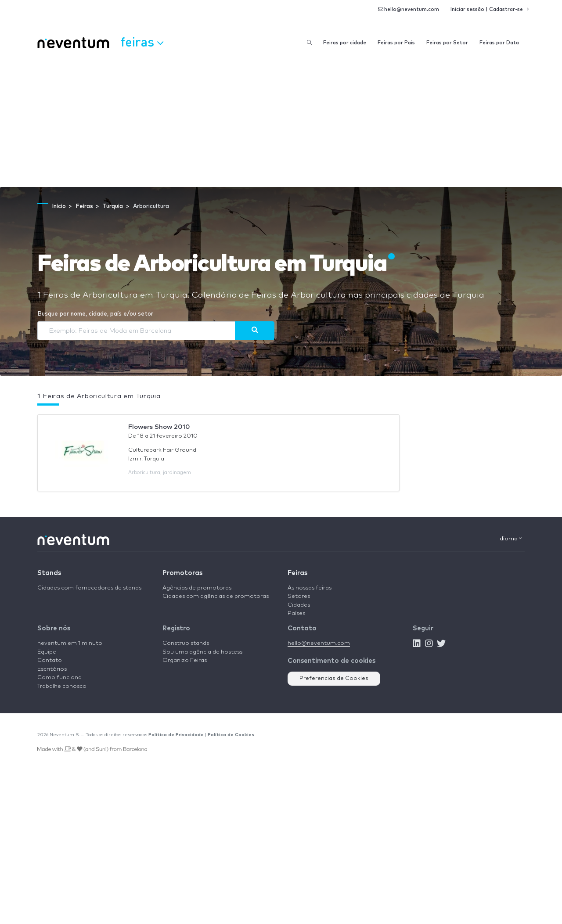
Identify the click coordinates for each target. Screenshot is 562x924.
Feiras (297, 573)
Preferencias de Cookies (334, 678)
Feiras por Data (499, 43)
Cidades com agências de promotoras (216, 596)
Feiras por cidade (345, 43)
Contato (50, 660)
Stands (49, 573)
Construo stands (186, 643)
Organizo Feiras (185, 660)
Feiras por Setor (447, 43)
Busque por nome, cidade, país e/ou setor (95, 314)
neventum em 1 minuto (70, 643)
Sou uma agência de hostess (202, 652)
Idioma (510, 539)
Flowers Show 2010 (159, 427)
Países (296, 613)
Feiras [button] (142, 42)
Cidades (299, 605)
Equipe (47, 652)
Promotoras (182, 573)
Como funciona (59, 678)
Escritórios (52, 669)
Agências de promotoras (197, 588)
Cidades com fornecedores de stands (89, 588)
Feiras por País (396, 43)
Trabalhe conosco (62, 686)
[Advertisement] (281, 121)
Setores (299, 596)
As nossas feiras (310, 588)
